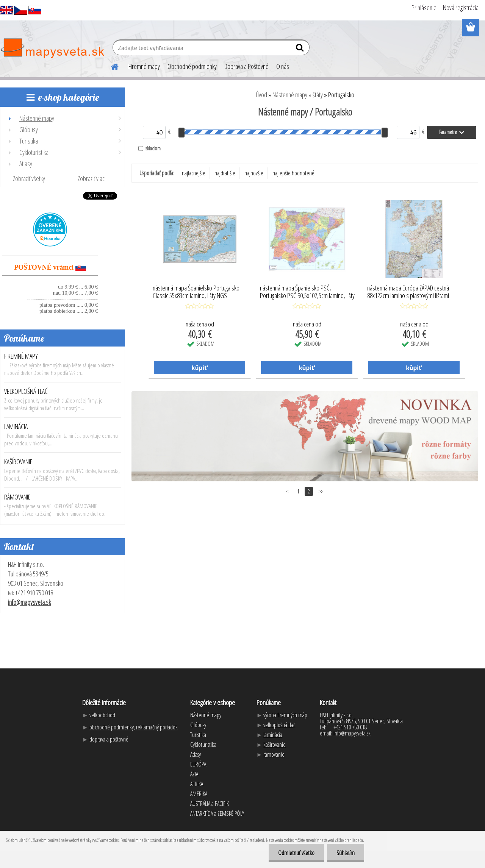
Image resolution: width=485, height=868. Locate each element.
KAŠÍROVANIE (18, 462)
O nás (283, 66)
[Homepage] (110, 66)
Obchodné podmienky (192, 66)
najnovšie (254, 173)
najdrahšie (225, 173)
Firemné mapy (144, 66)
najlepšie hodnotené (293, 173)
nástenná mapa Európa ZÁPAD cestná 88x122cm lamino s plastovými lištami (408, 292)
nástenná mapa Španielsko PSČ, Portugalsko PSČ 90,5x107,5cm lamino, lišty (307, 292)
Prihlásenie (424, 8)
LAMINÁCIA (16, 426)
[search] (301, 49)
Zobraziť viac (91, 178)
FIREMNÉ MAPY (21, 356)
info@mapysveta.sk (29, 602)
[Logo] (52, 48)
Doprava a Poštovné (246, 66)
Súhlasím (346, 853)
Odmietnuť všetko (296, 853)
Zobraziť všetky (29, 178)
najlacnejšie (194, 173)
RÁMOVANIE (17, 497)
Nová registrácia (461, 8)
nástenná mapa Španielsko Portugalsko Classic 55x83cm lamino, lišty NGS (196, 292)
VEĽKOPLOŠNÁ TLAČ (26, 391)
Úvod (261, 95)
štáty (318, 95)
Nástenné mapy (290, 95)
